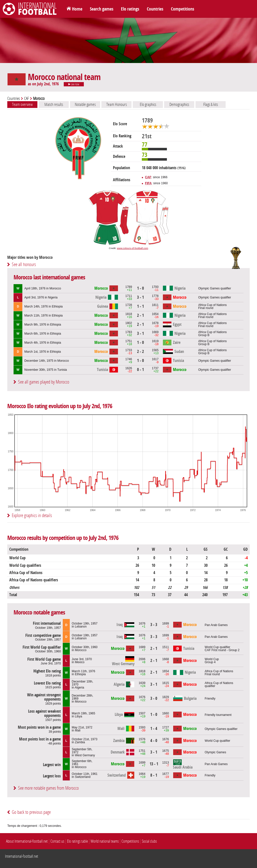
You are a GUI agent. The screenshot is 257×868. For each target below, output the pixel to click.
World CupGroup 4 (212, 661)
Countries (155, 9)
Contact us (57, 841)
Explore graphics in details (32, 515)
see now (74, 84)
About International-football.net (27, 841)
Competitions (183, 9)
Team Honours (117, 104)
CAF (26, 99)
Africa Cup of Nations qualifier (219, 685)
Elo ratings (130, 9)
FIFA (148, 183)
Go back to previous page (31, 812)
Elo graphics (148, 104)
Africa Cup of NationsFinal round (212, 306)
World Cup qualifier (218, 741)
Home (77, 9)
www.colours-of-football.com (133, 248)
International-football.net (22, 856)
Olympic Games (215, 752)
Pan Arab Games (216, 625)
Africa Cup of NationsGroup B (212, 334)
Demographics (179, 104)
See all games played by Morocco (44, 382)
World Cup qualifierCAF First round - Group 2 (222, 649)
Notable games (85, 104)
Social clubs (149, 841)
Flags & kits (211, 104)
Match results (54, 104)
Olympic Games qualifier (215, 288)
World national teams (105, 841)
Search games (102, 9)
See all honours (24, 264)
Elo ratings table (77, 841)
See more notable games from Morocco (48, 788)
